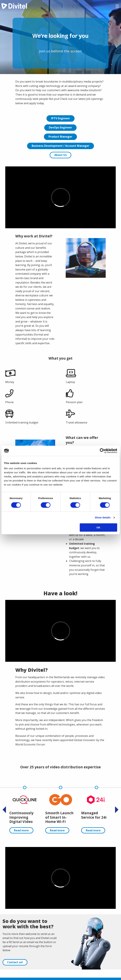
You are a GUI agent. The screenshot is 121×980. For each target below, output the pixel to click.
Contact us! (15, 962)
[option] (25, 810)
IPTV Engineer (60, 118)
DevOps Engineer (60, 127)
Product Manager (60, 137)
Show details (103, 517)
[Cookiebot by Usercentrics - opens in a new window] (102, 451)
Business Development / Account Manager (60, 146)
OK (98, 527)
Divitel (14, 6)
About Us (60, 155)
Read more (21, 830)
